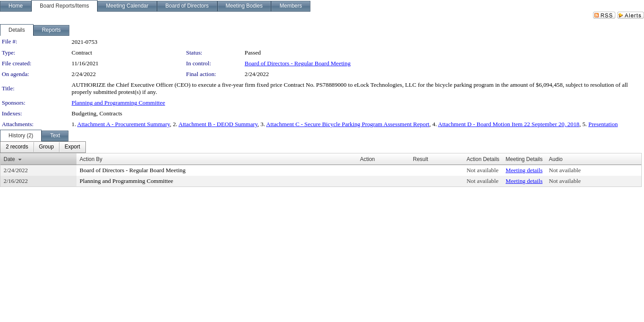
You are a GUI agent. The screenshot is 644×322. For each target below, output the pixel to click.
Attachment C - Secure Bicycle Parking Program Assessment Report (348, 124)
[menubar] (43, 147)
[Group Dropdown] (46, 147)
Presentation (603, 124)
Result (420, 159)
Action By (91, 159)
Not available (482, 170)
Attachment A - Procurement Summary (124, 124)
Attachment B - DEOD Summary (218, 124)
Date (9, 159)
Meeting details (524, 170)
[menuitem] (17, 147)
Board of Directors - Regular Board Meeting (298, 63)
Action (367, 159)
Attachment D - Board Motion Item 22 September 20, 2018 (508, 124)
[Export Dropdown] (72, 147)
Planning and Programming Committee (118, 103)
